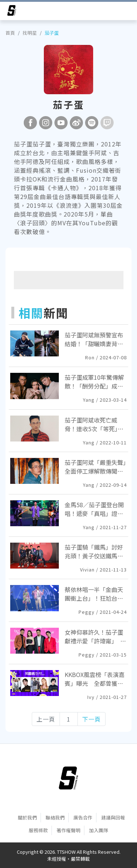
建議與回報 (113, 817)
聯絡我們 (55, 817)
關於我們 (27, 817)
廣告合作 (83, 817)
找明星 (30, 33)
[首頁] (68, 778)
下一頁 (92, 719)
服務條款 (38, 830)
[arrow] (12, 12)
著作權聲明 (68, 830)
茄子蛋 (52, 33)
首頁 (10, 33)
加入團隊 (99, 830)
